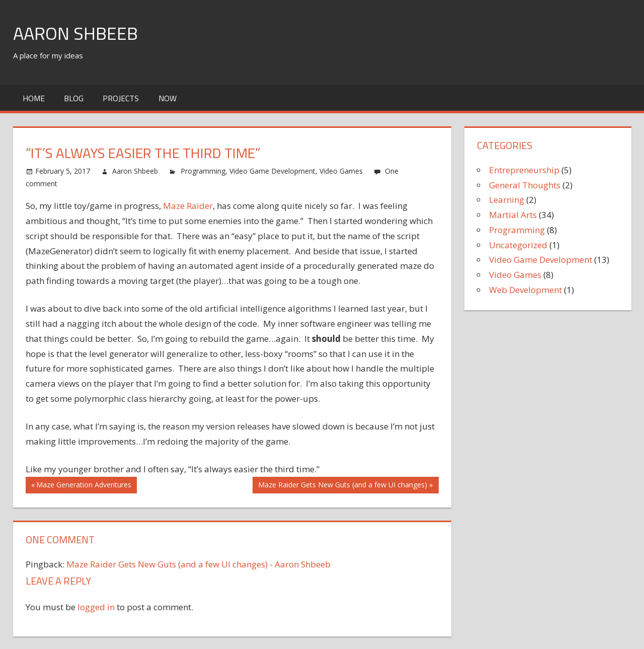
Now (168, 98)
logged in (96, 607)
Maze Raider (188, 206)
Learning (507, 200)
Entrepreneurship (524, 170)
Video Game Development (272, 171)
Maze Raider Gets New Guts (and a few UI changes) (342, 486)
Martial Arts (513, 215)
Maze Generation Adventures (84, 486)
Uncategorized (518, 245)
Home (34, 98)
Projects (121, 98)
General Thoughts (525, 185)
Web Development (526, 290)
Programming (203, 171)
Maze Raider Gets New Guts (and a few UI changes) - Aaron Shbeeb (198, 564)
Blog (74, 98)
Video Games (341, 171)
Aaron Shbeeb (75, 33)
